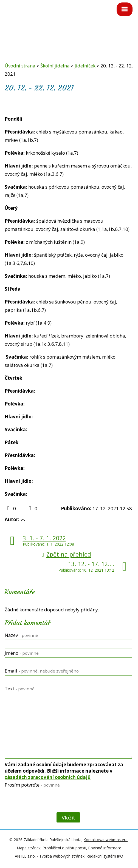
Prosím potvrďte (32, 785)
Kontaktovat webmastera (106, 840)
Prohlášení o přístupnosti (64, 848)
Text (20, 689)
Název (21, 635)
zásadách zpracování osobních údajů (48, 777)
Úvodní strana (20, 66)
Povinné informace (105, 848)
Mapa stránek (29, 848)
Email (42, 671)
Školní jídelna (55, 66)
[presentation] (46, 801)
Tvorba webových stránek (62, 856)
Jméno (22, 653)
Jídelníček (85, 66)
